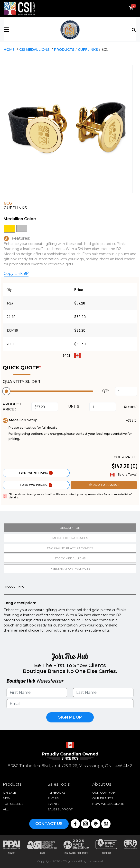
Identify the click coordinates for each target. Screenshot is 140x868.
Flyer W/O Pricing (36, 485)
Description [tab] (70, 528)
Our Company (104, 793)
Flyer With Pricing (36, 473)
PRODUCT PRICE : (12, 407)
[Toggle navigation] (134, 29)
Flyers (53, 798)
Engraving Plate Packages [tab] (70, 548)
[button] (26, 30)
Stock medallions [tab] (70, 558)
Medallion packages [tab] (70, 538)
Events (53, 804)
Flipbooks (56, 793)
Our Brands (103, 798)
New (7, 798)
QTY (106, 391)
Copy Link (16, 273)
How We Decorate (108, 804)
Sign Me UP (70, 717)
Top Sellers (13, 804)
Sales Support (60, 809)
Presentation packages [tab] (70, 569)
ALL (6, 809)
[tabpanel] (70, 609)
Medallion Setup (20, 420)
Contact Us (49, 824)
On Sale (9, 793)
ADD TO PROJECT (104, 485)
